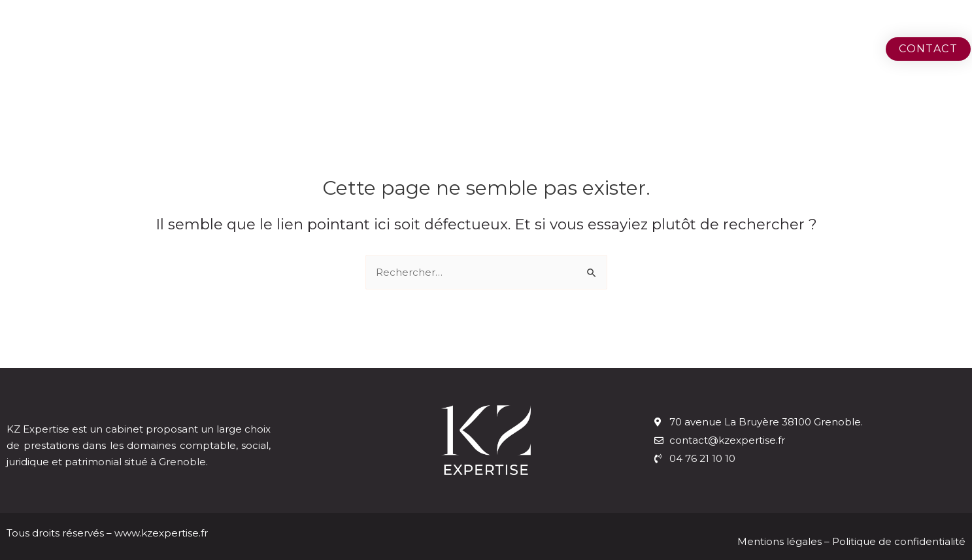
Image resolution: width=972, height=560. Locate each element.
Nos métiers (804, 49)
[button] (928, 49)
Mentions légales (781, 541)
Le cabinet (692, 49)
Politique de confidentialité (899, 541)
